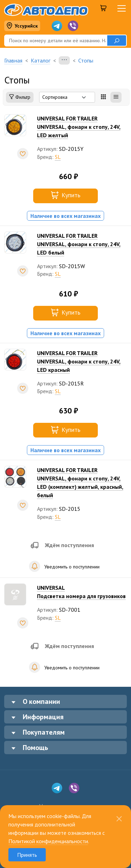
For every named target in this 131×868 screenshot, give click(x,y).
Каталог (41, 60)
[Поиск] (56, 41)
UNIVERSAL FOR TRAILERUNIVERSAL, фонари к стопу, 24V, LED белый (79, 244)
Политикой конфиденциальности (48, 841)
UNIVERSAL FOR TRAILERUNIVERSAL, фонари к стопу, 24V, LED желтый (79, 127)
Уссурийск (22, 26)
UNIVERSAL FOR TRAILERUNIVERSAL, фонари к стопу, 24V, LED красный (79, 361)
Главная (13, 60)
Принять (27, 855)
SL (58, 157)
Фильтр (20, 97)
